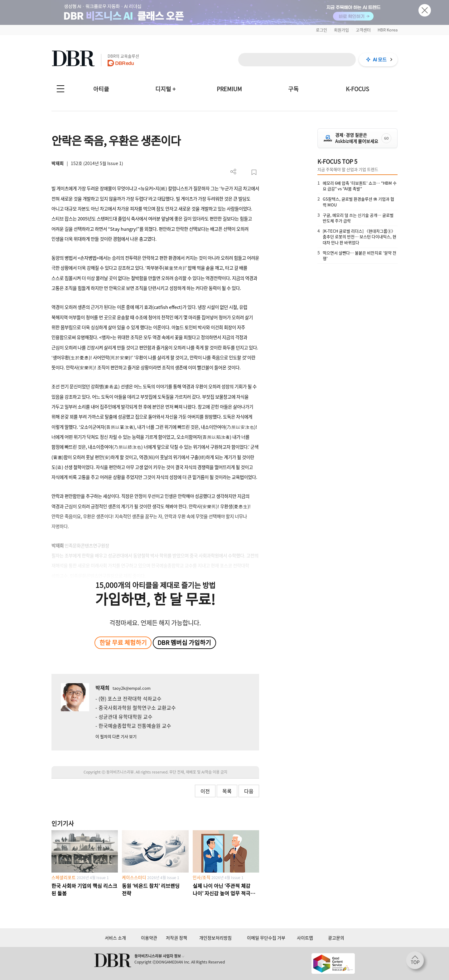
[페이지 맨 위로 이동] (417, 962)
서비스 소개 (115, 938)
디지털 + (165, 89)
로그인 (321, 30)
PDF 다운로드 (244, 172)
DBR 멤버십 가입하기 (184, 642)
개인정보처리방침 (215, 938)
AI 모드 (380, 59)
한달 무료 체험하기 (123, 642)
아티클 (101, 89)
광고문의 (336, 938)
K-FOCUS (357, 89)
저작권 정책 (176, 938)
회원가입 (341, 30)
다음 (249, 791)
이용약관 (149, 938)
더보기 (233, 172)
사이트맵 (305, 938)
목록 (227, 791)
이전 (205, 791)
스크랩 (254, 172)
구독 (293, 89)
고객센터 (363, 30)
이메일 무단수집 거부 (266, 938)
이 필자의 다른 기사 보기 (116, 736)
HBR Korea (388, 30)
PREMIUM (229, 89)
